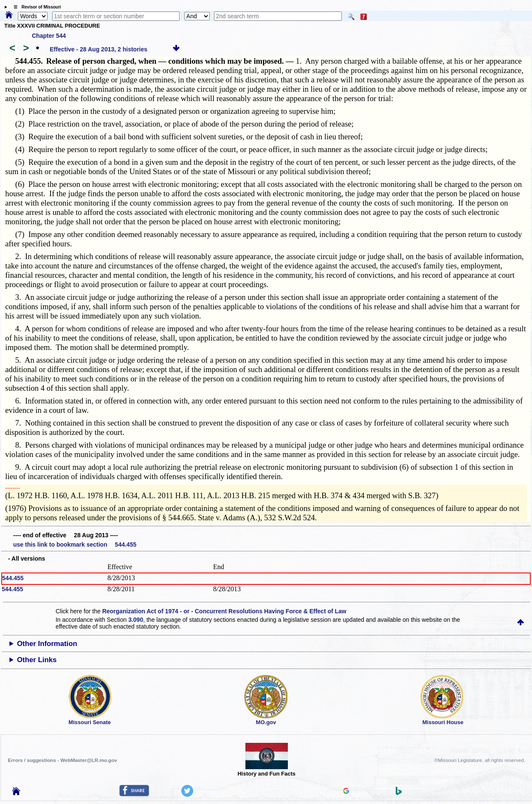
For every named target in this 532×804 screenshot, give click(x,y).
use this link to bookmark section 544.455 (75, 544)
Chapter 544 (49, 36)
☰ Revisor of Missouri (35, 7)
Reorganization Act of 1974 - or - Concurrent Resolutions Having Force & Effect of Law (224, 611)
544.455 (13, 578)
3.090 (136, 620)
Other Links (37, 660)
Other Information (47, 644)
